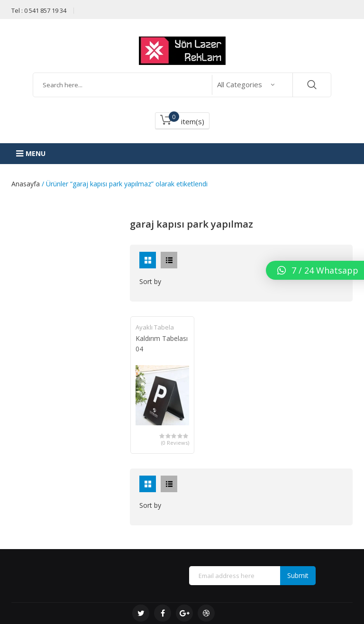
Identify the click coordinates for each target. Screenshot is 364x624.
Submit (298, 575)
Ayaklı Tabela (155, 327)
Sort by (150, 281)
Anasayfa (26, 184)
